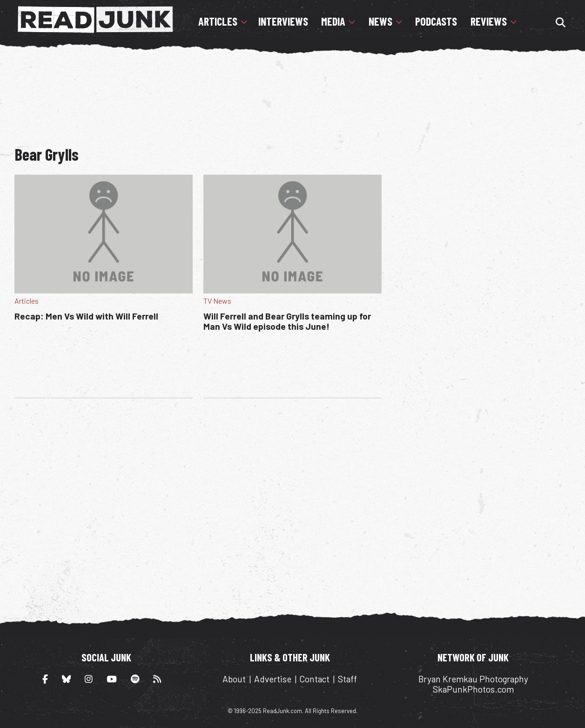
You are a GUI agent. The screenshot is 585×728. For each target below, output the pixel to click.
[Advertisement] (292, 95)
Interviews (283, 21)
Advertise (273, 679)
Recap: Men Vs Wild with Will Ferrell (86, 316)
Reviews (489, 21)
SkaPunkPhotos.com (473, 689)
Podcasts (436, 21)
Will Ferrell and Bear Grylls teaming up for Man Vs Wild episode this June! (287, 321)
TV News (217, 301)
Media (333, 21)
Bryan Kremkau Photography (473, 679)
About (234, 679)
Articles (218, 21)
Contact (314, 679)
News (380, 21)
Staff (347, 679)
